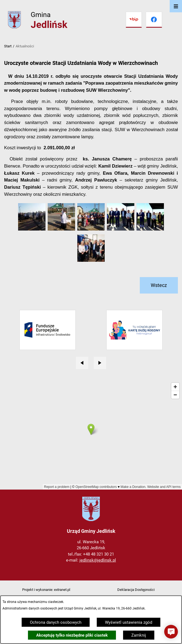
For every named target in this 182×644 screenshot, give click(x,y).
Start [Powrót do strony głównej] (8, 46)
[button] (32, 229)
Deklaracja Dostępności (136, 590)
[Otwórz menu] (176, 6)
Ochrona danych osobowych (56, 622)
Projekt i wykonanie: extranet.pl (46, 590)
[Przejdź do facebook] (154, 20)
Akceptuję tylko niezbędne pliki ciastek (72, 635)
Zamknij (139, 635)
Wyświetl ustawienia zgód (129, 622)
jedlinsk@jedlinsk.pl (98, 560)
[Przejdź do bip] (134, 20)
